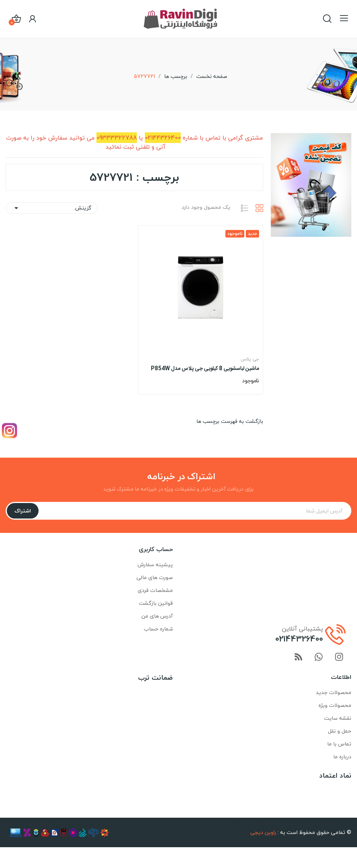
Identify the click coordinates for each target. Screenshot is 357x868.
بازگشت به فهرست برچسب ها (230, 421)
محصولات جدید (334, 692)
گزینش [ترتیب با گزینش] (52, 208)
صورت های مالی (155, 577)
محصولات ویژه (335, 705)
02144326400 (299, 639)
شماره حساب (158, 629)
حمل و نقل (340, 731)
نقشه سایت (338, 718)
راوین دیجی (263, 832)
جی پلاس (250, 359)
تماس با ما (339, 744)
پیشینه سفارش (155, 564)
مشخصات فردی (155, 590)
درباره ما (342, 757)
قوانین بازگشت (156, 603)
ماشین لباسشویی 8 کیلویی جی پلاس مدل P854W (205, 369)
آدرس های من (157, 616)
